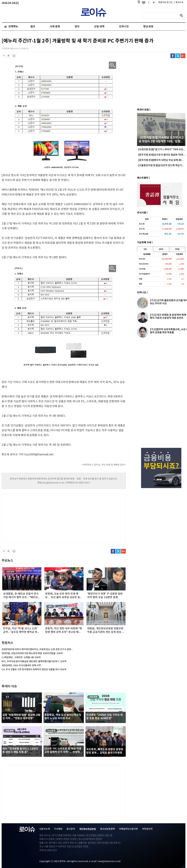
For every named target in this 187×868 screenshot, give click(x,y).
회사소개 (179, 2)
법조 (33, 27)
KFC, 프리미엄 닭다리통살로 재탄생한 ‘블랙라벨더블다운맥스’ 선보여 (34, 661)
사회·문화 (55, 27)
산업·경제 (99, 27)
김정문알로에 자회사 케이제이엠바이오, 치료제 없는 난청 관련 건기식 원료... (37, 649)
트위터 (178, 56)
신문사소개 (45, 829)
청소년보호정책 (107, 829)
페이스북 (173, 56)
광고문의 (71, 829)
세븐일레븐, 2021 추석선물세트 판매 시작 (21, 665)
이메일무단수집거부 (128, 829)
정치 (77, 27)
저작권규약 (147, 829)
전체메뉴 (13, 27)
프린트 (14, 56)
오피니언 (124, 27)
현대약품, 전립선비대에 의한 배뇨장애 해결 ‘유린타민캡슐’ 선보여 (32, 653)
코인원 (177, 249)
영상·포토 (148, 27)
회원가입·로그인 (166, 2)
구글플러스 (183, 56)
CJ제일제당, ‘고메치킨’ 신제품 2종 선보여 (21, 657)
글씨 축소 (4, 56)
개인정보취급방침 (88, 829)
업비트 (161, 249)
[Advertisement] (34, 518)
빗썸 (145, 249)
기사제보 (58, 829)
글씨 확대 (8, 56)
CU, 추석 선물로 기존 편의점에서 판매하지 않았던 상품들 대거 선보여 (34, 670)
